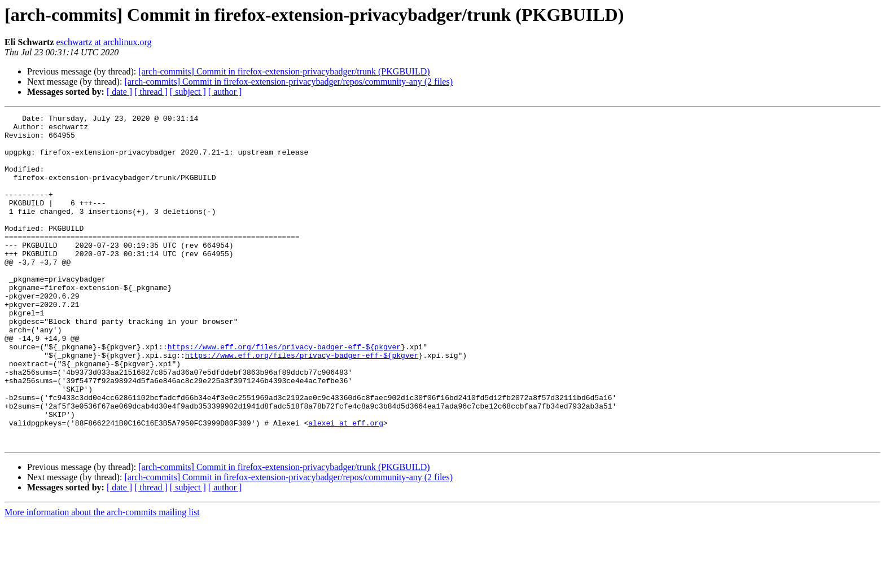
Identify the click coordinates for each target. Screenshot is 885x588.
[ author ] (225, 92)
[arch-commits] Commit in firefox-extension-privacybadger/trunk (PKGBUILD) (284, 71)
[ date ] (119, 92)
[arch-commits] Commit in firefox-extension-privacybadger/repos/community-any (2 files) (288, 82)
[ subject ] (188, 92)
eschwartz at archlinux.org (104, 42)
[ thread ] (151, 92)
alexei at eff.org (346, 485)
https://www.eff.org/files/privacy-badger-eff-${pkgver (284, 394)
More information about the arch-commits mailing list (102, 578)
